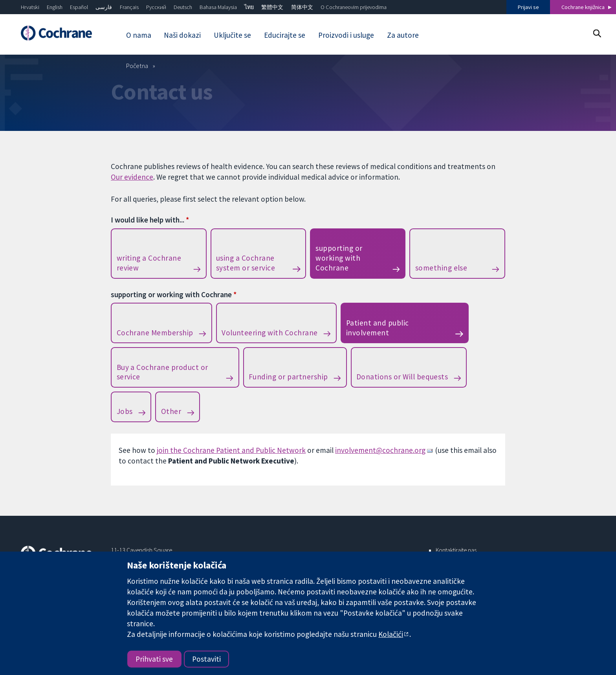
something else (441, 268)
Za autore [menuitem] (403, 35)
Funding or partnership (288, 377)
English (55, 7)
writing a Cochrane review (149, 263)
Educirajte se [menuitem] (285, 35)
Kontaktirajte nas (456, 550)
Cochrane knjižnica (583, 7)
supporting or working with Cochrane (339, 258)
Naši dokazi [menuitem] (182, 35)
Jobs (125, 411)
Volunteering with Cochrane (269, 333)
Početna (137, 66)
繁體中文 (272, 7)
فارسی (104, 7)
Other (171, 411)
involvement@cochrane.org (380, 450)
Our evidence (132, 177)
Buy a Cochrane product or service (162, 372)
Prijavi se (528, 7)
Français (129, 7)
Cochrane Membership (155, 333)
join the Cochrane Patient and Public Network (231, 450)
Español (79, 7)
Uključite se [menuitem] (232, 35)
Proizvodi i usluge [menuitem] (346, 35)
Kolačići (391, 634)
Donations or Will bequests (402, 377)
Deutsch (183, 7)
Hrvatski (30, 7)
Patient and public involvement (378, 328)
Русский (156, 7)
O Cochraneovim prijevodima (354, 7)
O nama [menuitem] (139, 35)
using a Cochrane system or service (246, 263)
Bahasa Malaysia (218, 7)
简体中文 (302, 7)
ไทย (249, 7)
